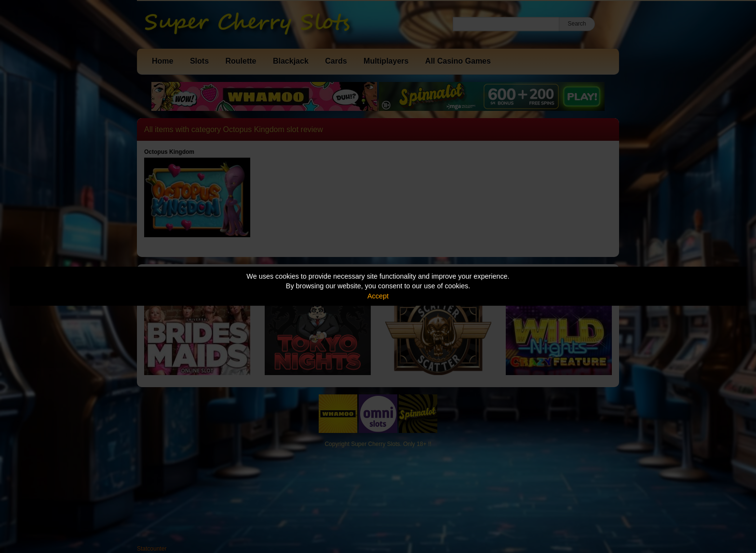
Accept (378, 296)
